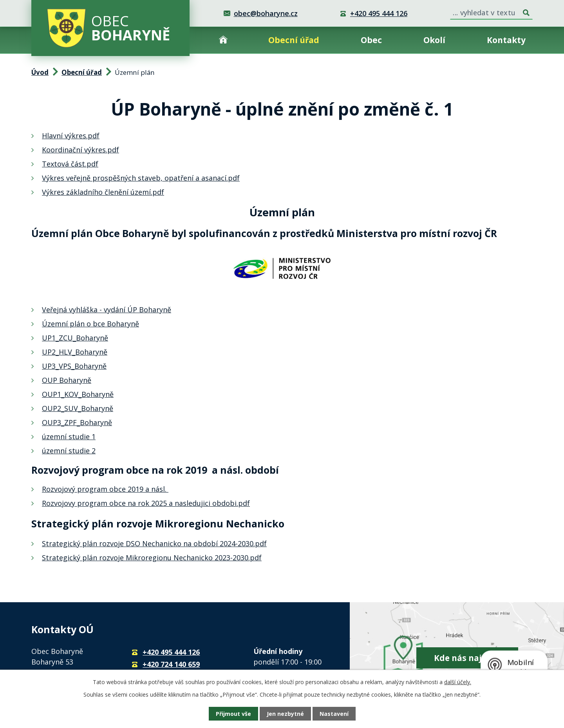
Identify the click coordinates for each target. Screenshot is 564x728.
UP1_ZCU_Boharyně (75, 338)
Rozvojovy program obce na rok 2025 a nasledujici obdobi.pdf (146, 503)
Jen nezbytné (285, 714)
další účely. (458, 682)
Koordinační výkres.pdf (80, 150)
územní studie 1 (69, 436)
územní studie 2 (69, 451)
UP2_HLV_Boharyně (75, 352)
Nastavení (334, 714)
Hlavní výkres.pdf (71, 136)
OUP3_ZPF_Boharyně (77, 422)
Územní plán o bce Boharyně (90, 324)
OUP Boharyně (67, 380)
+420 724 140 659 (171, 664)
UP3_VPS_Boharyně (74, 366)
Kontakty (506, 40)
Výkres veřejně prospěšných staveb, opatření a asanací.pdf (141, 178)
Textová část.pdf (70, 164)
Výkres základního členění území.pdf (103, 192)
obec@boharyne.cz (266, 13)
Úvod (223, 40)
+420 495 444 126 (379, 13)
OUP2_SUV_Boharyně (78, 408)
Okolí (434, 40)
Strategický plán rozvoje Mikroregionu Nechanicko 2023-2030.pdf (152, 558)
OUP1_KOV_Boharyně (78, 394)
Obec (371, 40)
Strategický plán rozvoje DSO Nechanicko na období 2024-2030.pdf (154, 543)
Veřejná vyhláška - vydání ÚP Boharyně (107, 310)
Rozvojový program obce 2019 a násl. (105, 489)
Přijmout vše (233, 714)
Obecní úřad (294, 40)
